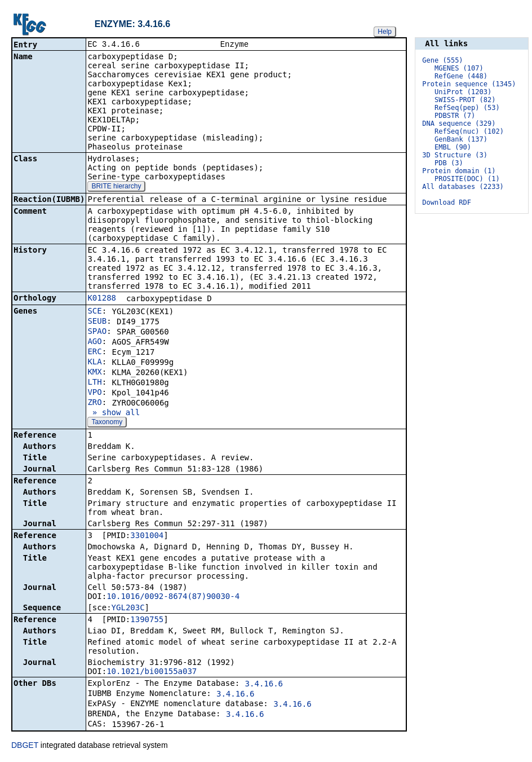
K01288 (102, 299)
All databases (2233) (463, 187)
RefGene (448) (461, 76)
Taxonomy (107, 423)
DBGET (25, 746)
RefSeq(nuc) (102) (469, 131)
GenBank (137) (461, 139)
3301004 (147, 536)
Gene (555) (442, 60)
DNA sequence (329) (459, 124)
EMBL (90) (453, 147)
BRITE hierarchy (116, 187)
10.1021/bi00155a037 (152, 672)
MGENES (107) (459, 68)
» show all (114, 413)
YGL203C (128, 609)
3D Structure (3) (455, 155)
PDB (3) (449, 163)
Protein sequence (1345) (469, 84)
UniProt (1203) (463, 92)
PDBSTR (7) (455, 116)
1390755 (147, 620)
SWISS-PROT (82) (465, 100)
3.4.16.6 (264, 685)
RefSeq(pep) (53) (467, 108)
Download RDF (447, 202)
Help (385, 32)
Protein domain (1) (459, 171)
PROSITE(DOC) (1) (467, 179)
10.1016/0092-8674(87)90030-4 (173, 597)
